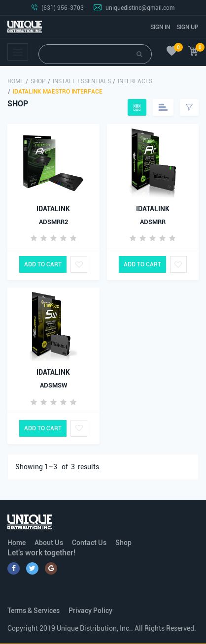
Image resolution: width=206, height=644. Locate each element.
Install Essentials (82, 81)
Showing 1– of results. (58, 467)
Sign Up (188, 27)
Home (16, 81)
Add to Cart (43, 264)
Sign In (160, 27)
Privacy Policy (90, 611)
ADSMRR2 (53, 222)
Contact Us (89, 543)
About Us (49, 543)
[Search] (95, 54)
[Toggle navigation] (18, 52)
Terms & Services (34, 611)
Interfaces (135, 81)
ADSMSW (53, 385)
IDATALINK (53, 209)
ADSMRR (153, 222)
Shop (38, 81)
